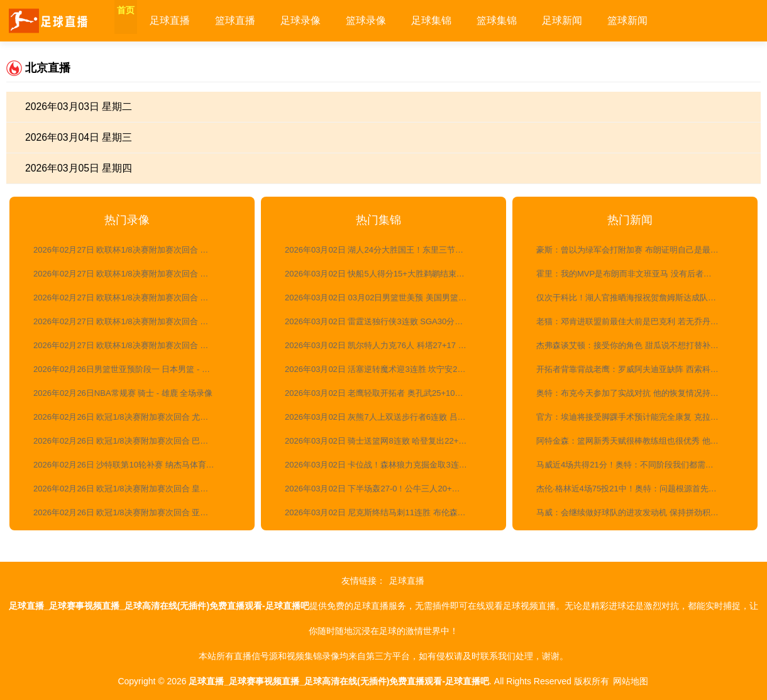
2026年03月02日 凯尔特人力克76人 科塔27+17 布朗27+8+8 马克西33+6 (385, 345)
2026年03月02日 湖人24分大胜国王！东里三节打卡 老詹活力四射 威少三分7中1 (385, 250)
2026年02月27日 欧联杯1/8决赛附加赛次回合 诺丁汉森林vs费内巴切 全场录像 (133, 321)
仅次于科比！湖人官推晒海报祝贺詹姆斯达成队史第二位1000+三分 (636, 298)
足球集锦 (454, 20)
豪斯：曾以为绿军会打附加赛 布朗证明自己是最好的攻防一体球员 (636, 250)
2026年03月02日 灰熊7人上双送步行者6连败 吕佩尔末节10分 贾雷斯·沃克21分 (385, 417)
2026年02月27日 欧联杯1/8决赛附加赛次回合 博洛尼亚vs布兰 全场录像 (133, 274)
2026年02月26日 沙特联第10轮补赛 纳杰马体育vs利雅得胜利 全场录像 (133, 465)
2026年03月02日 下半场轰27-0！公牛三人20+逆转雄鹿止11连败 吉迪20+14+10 (385, 489)
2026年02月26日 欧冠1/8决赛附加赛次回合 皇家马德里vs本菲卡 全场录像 (133, 489)
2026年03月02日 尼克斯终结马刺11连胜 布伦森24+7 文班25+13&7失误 (385, 512)
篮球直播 (258, 20)
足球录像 (323, 20)
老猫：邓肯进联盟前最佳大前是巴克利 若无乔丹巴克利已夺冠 (636, 321)
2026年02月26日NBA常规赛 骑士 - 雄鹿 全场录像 (123, 393)
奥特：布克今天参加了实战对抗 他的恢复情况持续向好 (636, 393)
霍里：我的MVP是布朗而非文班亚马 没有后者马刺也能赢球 (636, 274)
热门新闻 (630, 220)
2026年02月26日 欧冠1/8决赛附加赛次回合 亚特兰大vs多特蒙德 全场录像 (133, 512)
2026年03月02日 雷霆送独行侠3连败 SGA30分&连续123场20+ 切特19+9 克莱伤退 (385, 321)
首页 (137, 20)
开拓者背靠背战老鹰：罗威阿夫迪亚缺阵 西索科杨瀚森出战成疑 (636, 369)
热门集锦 (378, 220)
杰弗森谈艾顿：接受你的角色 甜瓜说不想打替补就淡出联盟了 (636, 345)
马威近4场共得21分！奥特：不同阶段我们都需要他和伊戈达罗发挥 (636, 465)
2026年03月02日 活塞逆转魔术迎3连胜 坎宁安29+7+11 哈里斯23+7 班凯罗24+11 (385, 369)
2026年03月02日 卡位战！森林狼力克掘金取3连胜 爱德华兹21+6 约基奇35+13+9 (385, 465)
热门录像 (127, 220)
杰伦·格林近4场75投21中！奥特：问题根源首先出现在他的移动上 (636, 489)
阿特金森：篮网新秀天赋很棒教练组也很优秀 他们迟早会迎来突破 (636, 441)
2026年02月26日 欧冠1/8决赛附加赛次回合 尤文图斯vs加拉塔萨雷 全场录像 (133, 417)
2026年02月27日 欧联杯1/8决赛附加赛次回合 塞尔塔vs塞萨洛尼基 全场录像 (133, 298)
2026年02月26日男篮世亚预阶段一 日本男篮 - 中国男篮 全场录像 (133, 369)
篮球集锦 (519, 20)
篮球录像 (389, 20)
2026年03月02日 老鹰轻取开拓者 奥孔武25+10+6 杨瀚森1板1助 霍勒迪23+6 (385, 393)
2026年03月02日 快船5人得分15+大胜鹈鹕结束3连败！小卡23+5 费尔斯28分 (385, 274)
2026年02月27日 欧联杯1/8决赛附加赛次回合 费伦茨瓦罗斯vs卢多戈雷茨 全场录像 (133, 250)
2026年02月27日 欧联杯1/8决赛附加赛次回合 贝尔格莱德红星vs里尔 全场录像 (133, 345)
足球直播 (192, 20)
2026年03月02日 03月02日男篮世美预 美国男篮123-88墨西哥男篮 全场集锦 (385, 298)
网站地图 (631, 681)
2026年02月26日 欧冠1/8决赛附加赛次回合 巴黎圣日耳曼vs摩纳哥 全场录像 (133, 441)
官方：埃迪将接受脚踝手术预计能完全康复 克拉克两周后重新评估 (636, 417)
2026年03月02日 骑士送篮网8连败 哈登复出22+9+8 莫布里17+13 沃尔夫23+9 (385, 441)
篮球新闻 (650, 20)
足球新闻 (585, 20)
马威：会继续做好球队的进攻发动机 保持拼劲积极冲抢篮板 (636, 512)
